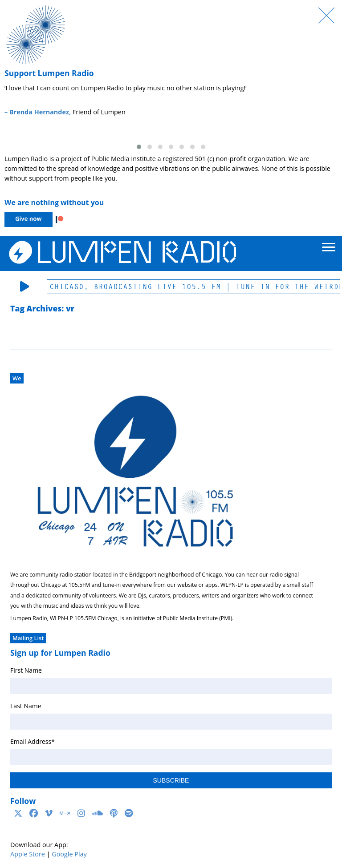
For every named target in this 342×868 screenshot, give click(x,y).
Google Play (69, 854)
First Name (26, 670)
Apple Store (28, 854)
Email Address (33, 741)
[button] (139, 147)
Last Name (26, 706)
